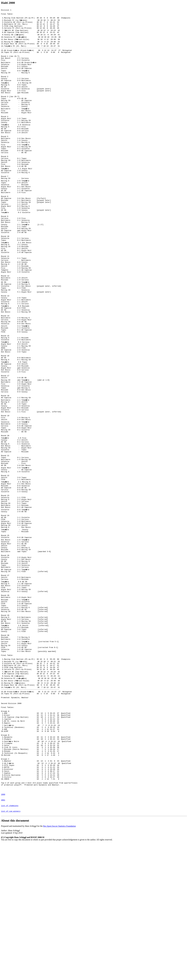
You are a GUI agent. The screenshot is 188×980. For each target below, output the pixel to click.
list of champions (10, 941)
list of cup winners (11, 948)
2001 (3, 935)
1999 (3, 929)
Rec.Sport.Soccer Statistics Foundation (60, 963)
